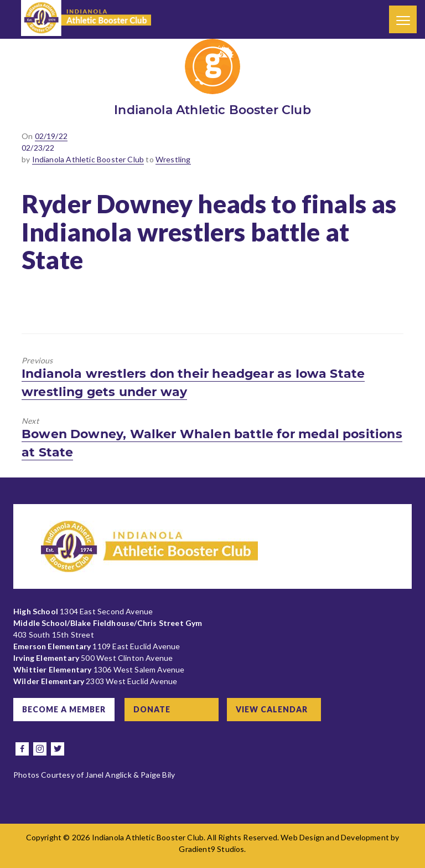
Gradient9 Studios (211, 849)
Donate (152, 709)
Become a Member (64, 709)
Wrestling (173, 159)
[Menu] (403, 19)
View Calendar (272, 709)
